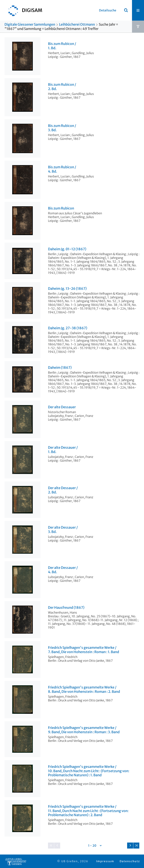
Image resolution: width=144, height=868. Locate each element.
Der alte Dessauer (62, 407)
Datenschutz (130, 861)
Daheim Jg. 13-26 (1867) (67, 289)
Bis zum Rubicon (61, 208)
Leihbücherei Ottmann (77, 24)
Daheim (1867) (60, 368)
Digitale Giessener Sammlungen (30, 24)
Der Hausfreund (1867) (66, 608)
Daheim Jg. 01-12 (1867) (67, 249)
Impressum (105, 861)
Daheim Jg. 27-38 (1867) (68, 328)
